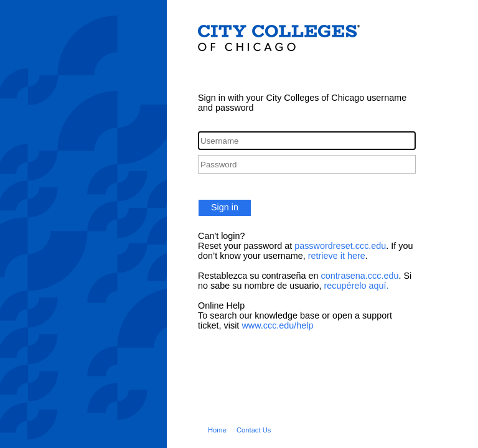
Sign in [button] (225, 207)
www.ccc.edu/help (277, 325)
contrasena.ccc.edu (360, 276)
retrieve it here (337, 256)
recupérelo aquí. (356, 286)
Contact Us (254, 430)
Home (217, 430)
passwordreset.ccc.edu (340, 246)
